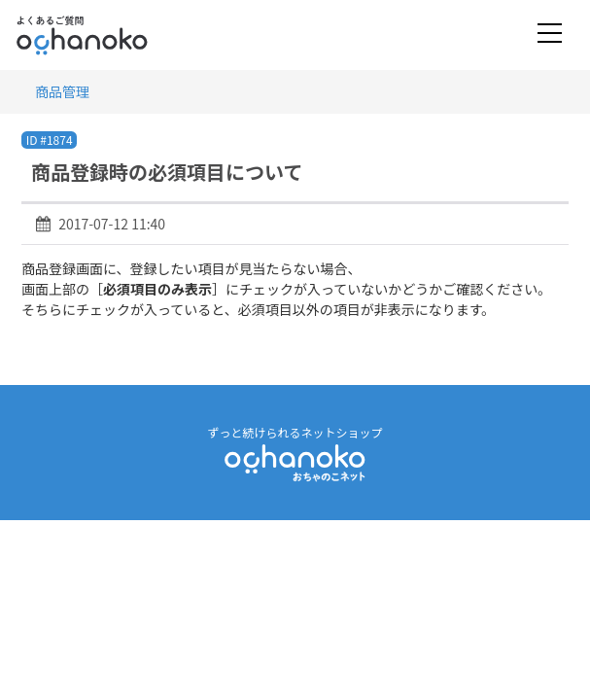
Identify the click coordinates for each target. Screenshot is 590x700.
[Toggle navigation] (550, 35)
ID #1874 (50, 140)
